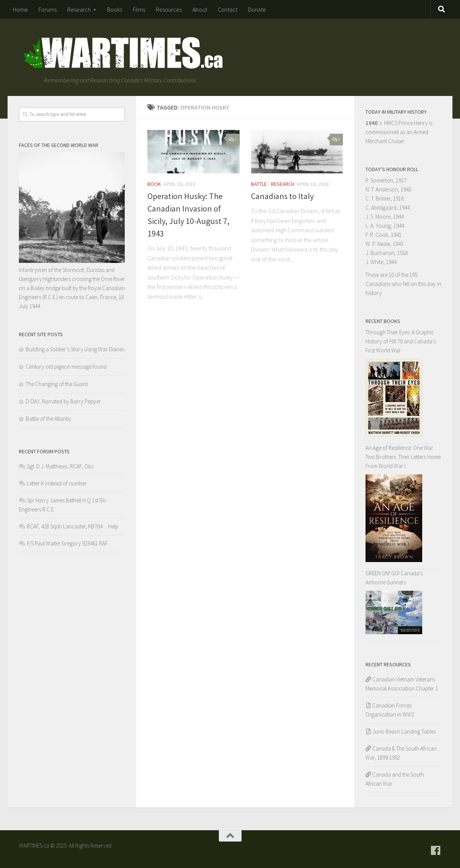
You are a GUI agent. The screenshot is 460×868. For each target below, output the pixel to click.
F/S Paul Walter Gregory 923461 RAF (67, 543)
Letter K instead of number (57, 483)
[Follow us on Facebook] (436, 851)
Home (20, 9)
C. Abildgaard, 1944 (388, 208)
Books (115, 9)
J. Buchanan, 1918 (387, 253)
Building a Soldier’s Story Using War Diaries (75, 349)
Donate (257, 9)
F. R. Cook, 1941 (383, 235)
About (200, 9)
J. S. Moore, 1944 (385, 217)
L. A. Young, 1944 (385, 226)
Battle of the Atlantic (49, 419)
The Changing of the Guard (57, 384)
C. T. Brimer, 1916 (385, 198)
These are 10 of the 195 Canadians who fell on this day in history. (403, 284)
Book (154, 184)
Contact (228, 9)
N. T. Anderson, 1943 (388, 189)
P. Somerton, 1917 (386, 180)
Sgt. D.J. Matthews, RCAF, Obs (60, 466)
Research (79, 9)
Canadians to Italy (282, 196)
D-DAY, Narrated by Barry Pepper (63, 401)
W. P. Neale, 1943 (384, 244)
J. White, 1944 (381, 262)
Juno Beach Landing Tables (404, 731)
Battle (259, 184)
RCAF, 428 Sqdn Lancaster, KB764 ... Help (73, 526)
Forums (48, 9)
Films (139, 9)
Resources (169, 9)
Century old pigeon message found (66, 367)
